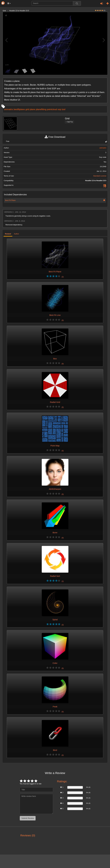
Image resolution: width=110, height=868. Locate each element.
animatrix (9, 109)
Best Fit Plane (10, 200)
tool (64, 109)
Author (16, 234)
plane (32, 109)
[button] (9, 3)
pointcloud (52, 109)
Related (8, 234)
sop (59, 109)
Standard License (100, 176)
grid (27, 109)
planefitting (41, 109)
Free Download (55, 137)
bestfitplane (19, 109)
